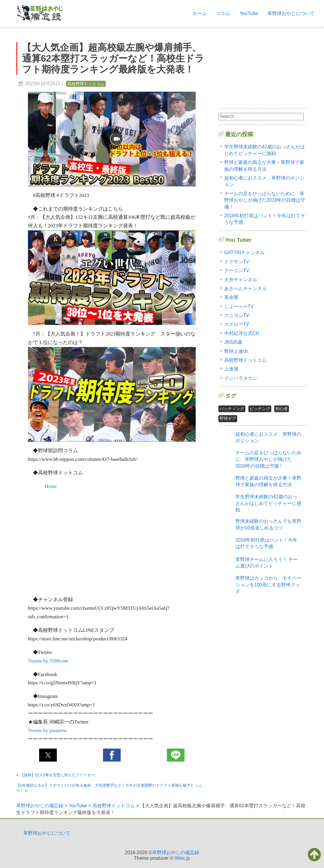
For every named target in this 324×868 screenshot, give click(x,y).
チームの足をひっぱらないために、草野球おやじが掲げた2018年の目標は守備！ (265, 200)
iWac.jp (182, 858)
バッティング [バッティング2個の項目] (232, 409)
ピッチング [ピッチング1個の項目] (260, 409)
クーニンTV (237, 271)
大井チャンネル (241, 280)
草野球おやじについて (291, 13)
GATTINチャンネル (244, 253)
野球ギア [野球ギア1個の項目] (228, 418)
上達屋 (231, 369)
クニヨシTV (237, 315)
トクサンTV (237, 262)
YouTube (249, 13)
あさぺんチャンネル (245, 288)
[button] (48, 755)
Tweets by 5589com (48, 661)
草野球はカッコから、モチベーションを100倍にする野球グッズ (268, 585)
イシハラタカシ (241, 378)
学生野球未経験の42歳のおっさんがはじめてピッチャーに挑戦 (268, 503)
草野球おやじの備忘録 (176, 853)
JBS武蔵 (233, 342)
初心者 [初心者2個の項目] (282, 409)
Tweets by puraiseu (47, 730)
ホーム (200, 13)
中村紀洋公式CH (242, 333)
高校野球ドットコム (86, 84)
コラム (223, 13)
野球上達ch (236, 351)
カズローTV (237, 324)
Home (51, 486)
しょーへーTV (239, 306)
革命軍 (231, 297)
